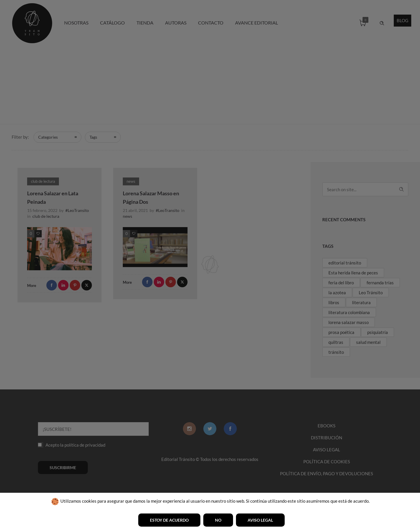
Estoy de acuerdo (169, 520)
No (218, 520)
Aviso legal (260, 520)
